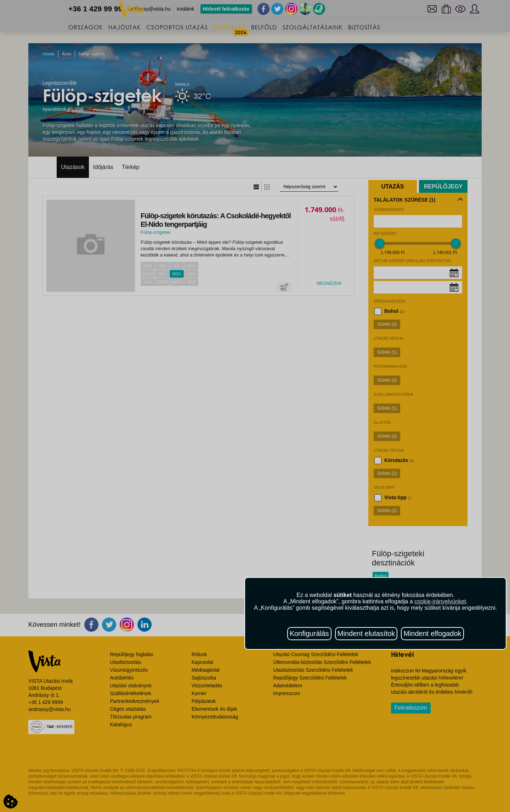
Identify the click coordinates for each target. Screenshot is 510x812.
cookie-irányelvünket (440, 601)
